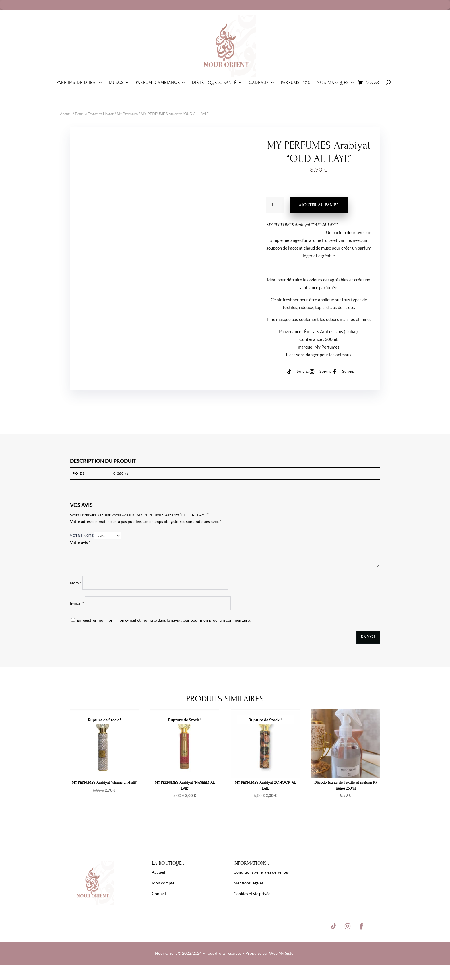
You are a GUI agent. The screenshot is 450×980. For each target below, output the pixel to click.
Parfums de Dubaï (77, 83)
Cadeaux (259, 83)
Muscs (116, 83)
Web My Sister (282, 953)
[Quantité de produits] (275, 205)
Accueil (66, 114)
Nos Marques (333, 83)
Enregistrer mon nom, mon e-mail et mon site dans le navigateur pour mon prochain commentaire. (164, 620)
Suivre (303, 371)
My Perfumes (127, 114)
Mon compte (163, 883)
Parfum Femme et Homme (94, 114)
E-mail (77, 603)
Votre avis (80, 542)
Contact (159, 894)
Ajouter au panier (319, 205)
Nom (76, 583)
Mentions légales (249, 883)
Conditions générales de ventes (261, 872)
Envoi (368, 637)
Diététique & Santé (214, 83)
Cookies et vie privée (252, 894)
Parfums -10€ (296, 83)
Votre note (82, 535)
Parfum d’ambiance (158, 83)
